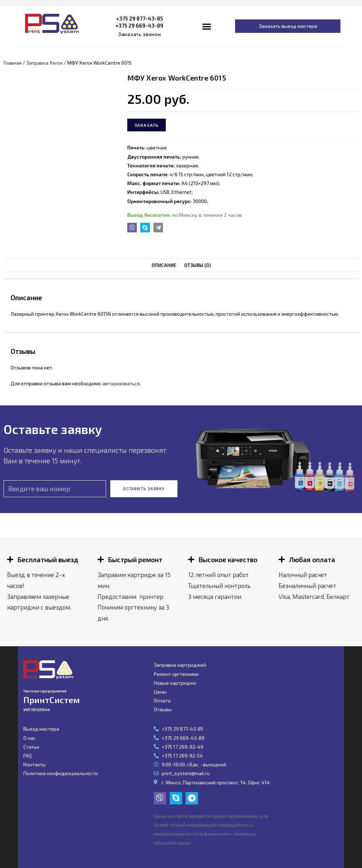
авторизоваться (121, 383)
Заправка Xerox (44, 63)
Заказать (147, 125)
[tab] (164, 265)
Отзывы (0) (197, 265)
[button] (140, 34)
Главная (13, 63)
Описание (164, 265)
